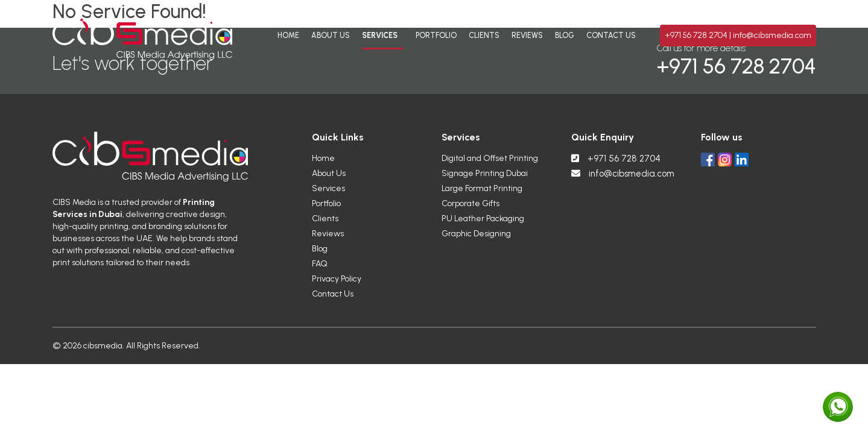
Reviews (527, 35)
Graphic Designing (476, 238)
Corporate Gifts (470, 208)
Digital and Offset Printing (490, 163)
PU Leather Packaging (483, 223)
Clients (484, 35)
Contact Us (611, 35)
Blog (565, 35)
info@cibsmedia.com (772, 35)
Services (380, 35)
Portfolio (436, 35)
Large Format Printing (482, 193)
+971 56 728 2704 (697, 35)
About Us (331, 35)
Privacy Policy (337, 284)
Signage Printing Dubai (485, 178)
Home (288, 35)
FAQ (320, 269)
